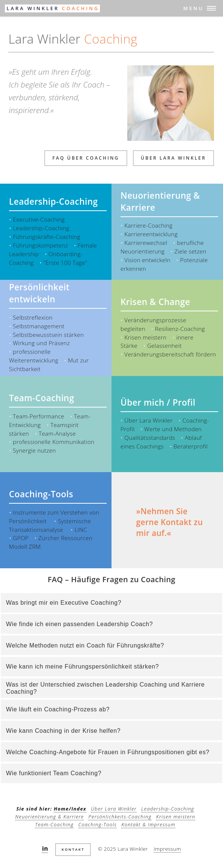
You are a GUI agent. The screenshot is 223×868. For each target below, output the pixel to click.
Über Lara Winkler (114, 809)
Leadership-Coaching (168, 809)
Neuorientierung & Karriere (49, 817)
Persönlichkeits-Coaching (120, 817)
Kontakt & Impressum (148, 824)
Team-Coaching (54, 824)
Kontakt (73, 849)
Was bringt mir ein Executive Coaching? (64, 603)
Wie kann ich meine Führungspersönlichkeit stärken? (82, 666)
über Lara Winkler (173, 158)
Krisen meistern (176, 817)
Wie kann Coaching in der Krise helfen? (63, 731)
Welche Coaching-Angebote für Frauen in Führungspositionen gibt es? (108, 752)
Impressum (167, 849)
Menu (193, 8)
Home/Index (70, 809)
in (45, 848)
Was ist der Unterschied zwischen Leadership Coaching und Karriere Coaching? (105, 688)
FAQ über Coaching (86, 158)
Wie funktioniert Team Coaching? (54, 773)
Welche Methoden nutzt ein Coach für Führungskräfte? (85, 645)
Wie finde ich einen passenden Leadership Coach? (79, 624)
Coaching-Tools (98, 824)
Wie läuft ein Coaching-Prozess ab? (58, 709)
